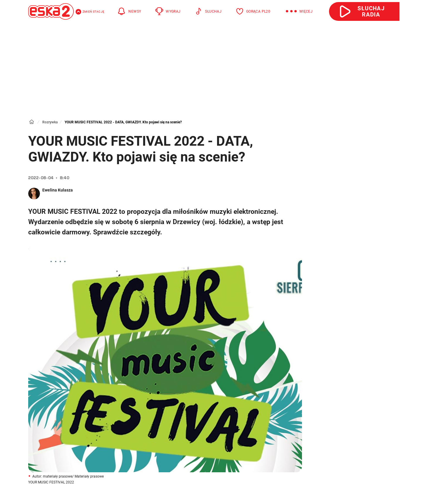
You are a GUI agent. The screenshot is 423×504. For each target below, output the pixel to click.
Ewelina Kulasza (58, 190)
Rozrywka (50, 122)
